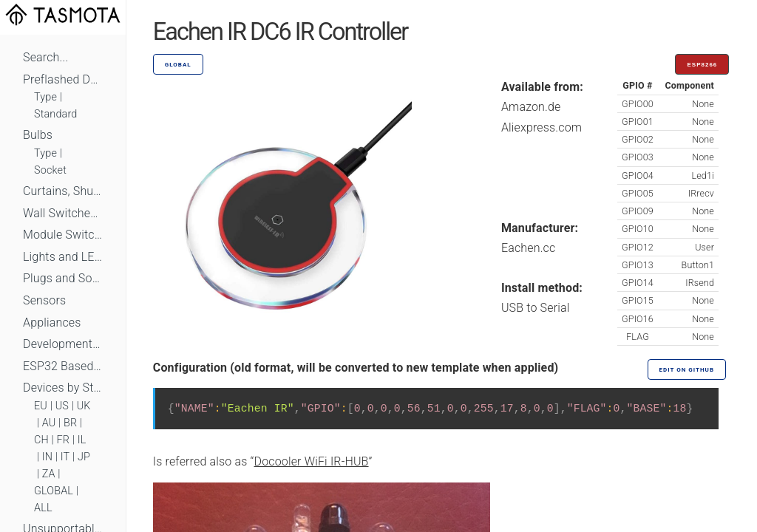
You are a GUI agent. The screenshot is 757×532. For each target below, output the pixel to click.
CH (41, 440)
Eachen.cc (529, 248)
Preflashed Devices (63, 79)
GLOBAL (54, 491)
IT (65, 457)
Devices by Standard (63, 388)
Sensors (44, 300)
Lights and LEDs (63, 257)
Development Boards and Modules (63, 344)
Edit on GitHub (687, 370)
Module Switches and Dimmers (63, 235)
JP (84, 457)
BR (70, 423)
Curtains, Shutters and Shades (63, 191)
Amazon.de (531, 107)
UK (84, 406)
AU (49, 423)
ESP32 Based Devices (63, 366)
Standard (55, 114)
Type (45, 97)
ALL (43, 508)
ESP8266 (702, 65)
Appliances (52, 323)
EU (41, 406)
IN (47, 457)
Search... (45, 57)
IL (82, 440)
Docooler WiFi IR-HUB (312, 461)
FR (64, 440)
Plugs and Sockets (63, 278)
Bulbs (38, 135)
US (62, 406)
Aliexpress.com (542, 127)
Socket (50, 170)
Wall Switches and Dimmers (63, 213)
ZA (49, 474)
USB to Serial (536, 308)
